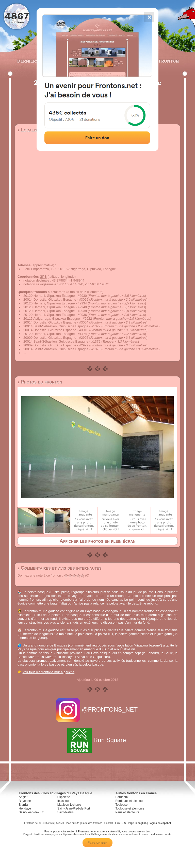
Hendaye (25, 808)
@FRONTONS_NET (98, 709)
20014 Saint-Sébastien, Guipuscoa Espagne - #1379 (62, 341)
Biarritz (23, 805)
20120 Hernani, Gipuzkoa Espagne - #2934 (55, 303)
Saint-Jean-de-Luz (31, 812)
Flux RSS (120, 823)
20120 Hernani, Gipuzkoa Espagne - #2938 (55, 311)
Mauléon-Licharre (69, 805)
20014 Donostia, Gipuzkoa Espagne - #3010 (56, 330)
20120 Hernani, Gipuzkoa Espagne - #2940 (55, 307)
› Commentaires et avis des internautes (60, 568)
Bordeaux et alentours (130, 801)
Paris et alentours (127, 812)
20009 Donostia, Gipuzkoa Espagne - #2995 (56, 338)
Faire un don (97, 843)
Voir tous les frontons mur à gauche (49, 672)
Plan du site (73, 823)
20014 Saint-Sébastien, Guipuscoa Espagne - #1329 (62, 326)
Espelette (64, 797)
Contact (109, 823)
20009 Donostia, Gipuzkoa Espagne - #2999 (56, 345)
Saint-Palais (66, 812)
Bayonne (25, 801)
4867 (17, 16)
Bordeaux (122, 797)
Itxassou (63, 801)
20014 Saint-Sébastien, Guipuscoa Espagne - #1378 (62, 349)
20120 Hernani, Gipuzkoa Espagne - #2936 (55, 315)
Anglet (23, 797)
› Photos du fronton (40, 382)
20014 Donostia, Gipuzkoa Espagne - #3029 (56, 299)
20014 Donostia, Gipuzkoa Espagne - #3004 (56, 322)
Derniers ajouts (36, 61)
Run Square (97, 740)
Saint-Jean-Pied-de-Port (74, 808)
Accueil (60, 823)
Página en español (160, 823)
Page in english (137, 823)
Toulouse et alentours (130, 808)
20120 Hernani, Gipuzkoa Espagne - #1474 (55, 334)
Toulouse (121, 805)
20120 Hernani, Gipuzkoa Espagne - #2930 (55, 296)
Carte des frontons (92, 823)
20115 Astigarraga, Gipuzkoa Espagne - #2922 (58, 319)
